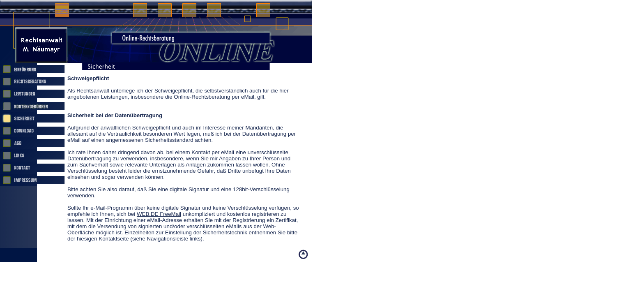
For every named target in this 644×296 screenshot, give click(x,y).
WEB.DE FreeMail (159, 214)
